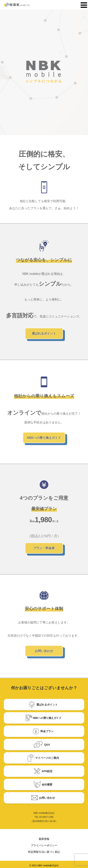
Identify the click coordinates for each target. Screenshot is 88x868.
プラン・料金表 (44, 550)
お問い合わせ (44, 653)
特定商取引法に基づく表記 (44, 852)
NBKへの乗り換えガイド (44, 440)
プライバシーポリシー (44, 845)
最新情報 (44, 839)
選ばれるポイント (44, 335)
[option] (44, 72)
